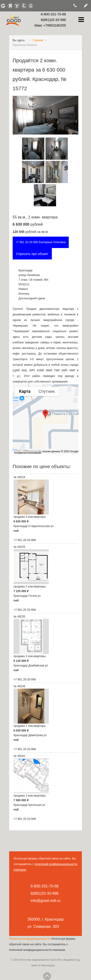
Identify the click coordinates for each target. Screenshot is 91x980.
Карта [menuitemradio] (25, 391)
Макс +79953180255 (50, 25)
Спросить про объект (32, 254)
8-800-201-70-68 (53, 14)
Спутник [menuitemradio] (47, 391)
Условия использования (28, 453)
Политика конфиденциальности (30, 939)
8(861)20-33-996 (53, 20)
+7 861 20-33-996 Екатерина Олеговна (41, 242)
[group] (45, 419)
